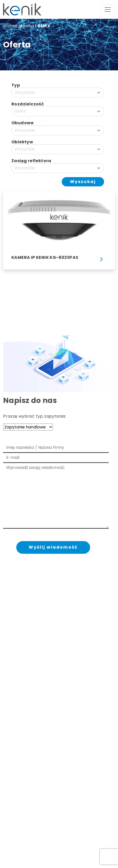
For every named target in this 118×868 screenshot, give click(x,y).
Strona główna (18, 26)
